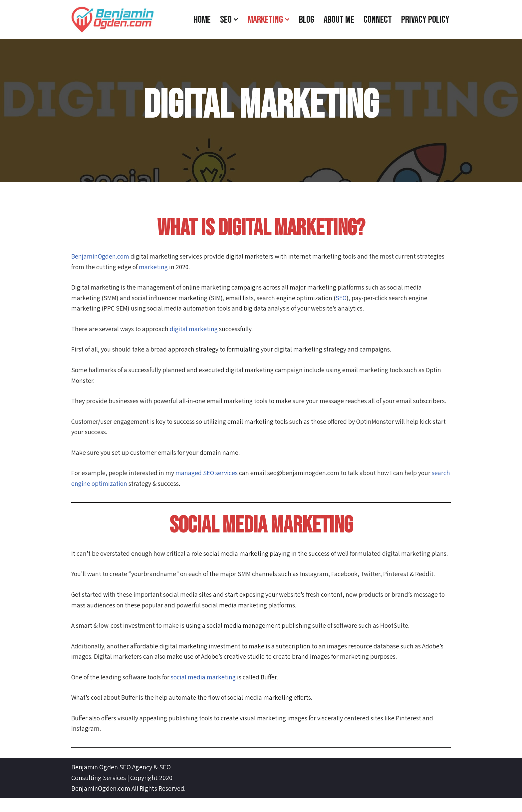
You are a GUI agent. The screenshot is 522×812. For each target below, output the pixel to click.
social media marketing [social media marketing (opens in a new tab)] (207, 691)
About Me (339, 20)
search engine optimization (109, 486)
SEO (344, 299)
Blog (307, 20)
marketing (156, 267)
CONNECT (378, 20)
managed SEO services (208, 475)
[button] (236, 19)
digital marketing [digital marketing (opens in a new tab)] (195, 330)
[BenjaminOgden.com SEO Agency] (113, 19)
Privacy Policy (425, 20)
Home (202, 20)
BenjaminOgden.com (101, 257)
